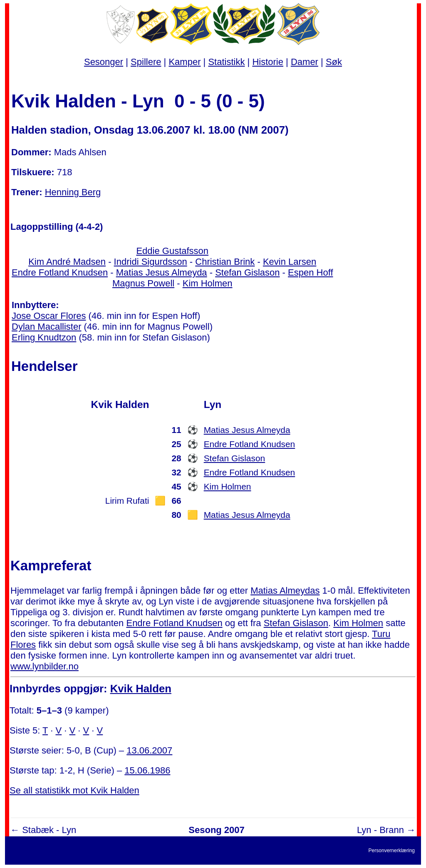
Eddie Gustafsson (172, 251)
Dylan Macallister (47, 327)
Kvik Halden (141, 689)
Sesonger (104, 62)
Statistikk (226, 62)
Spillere (146, 62)
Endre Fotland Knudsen (60, 272)
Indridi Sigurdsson (151, 262)
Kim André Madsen (67, 262)
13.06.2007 (149, 750)
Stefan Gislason (247, 272)
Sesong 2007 (217, 830)
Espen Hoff (310, 272)
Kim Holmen (208, 283)
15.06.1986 (147, 770)
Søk (334, 62)
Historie (268, 62)
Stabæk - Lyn (49, 830)
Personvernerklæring (392, 851)
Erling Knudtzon (44, 337)
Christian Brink (225, 262)
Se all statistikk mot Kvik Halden (74, 790)
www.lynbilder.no (45, 666)
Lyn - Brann (380, 830)
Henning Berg (73, 192)
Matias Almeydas (285, 591)
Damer (305, 62)
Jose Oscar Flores (49, 316)
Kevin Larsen (290, 262)
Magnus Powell (143, 283)
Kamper (185, 62)
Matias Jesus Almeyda (162, 272)
